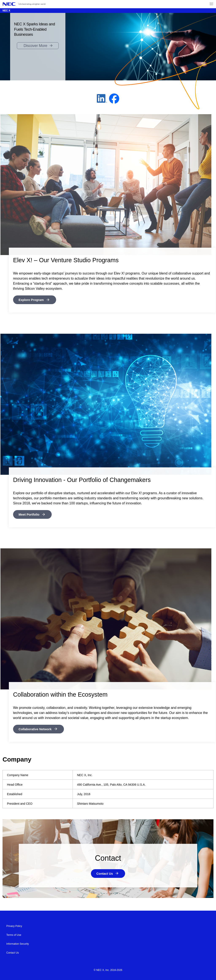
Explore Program (32, 300)
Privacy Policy (14, 926)
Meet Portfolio (30, 514)
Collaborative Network (36, 729)
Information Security (18, 943)
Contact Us (105, 873)
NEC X (6, 11)
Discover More (35, 46)
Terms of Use (14, 935)
